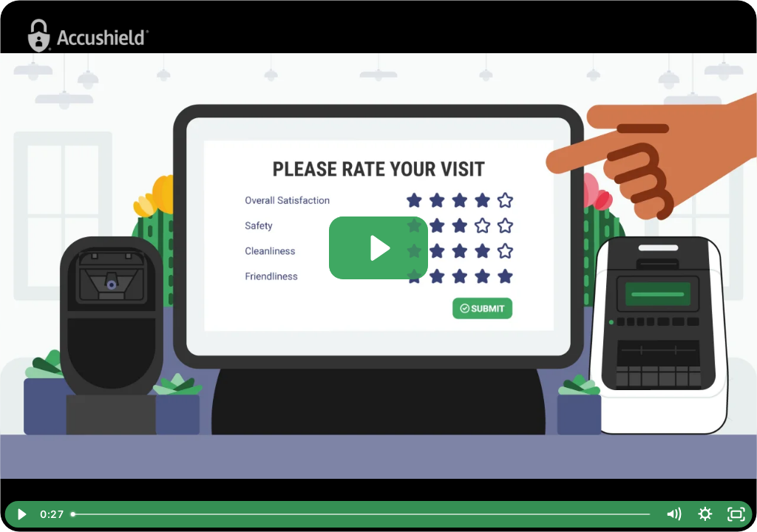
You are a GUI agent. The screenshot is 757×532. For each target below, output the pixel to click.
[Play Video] (20, 514)
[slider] (361, 514)
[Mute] (674, 514)
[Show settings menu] (705, 514)
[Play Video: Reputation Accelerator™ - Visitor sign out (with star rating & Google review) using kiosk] (378, 248)
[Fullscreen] (737, 514)
